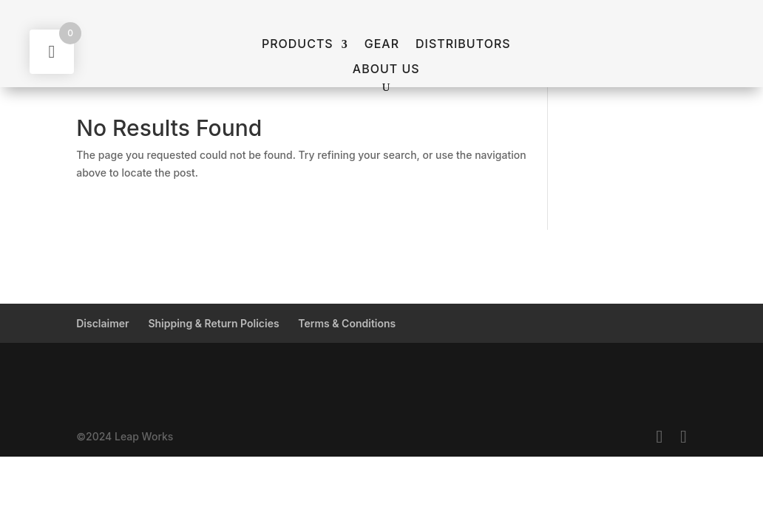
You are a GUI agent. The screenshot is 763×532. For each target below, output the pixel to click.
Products (298, 44)
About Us (386, 69)
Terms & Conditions (347, 323)
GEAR (382, 44)
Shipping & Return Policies (213, 323)
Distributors (463, 44)
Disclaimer (102, 323)
